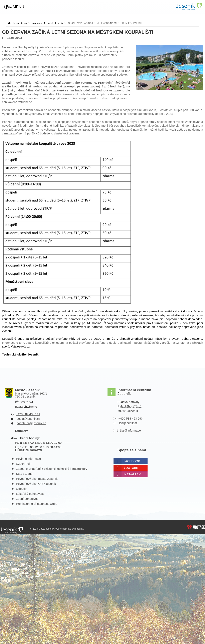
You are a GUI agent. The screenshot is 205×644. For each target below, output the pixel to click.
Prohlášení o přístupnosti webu (37, 504)
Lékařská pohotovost (30, 494)
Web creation (196, 527)
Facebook (132, 461)
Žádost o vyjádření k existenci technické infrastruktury (52, 469)
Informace (37, 23)
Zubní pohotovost (28, 499)
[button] (14, 7)
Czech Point (24, 464)
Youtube (131, 468)
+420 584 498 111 (28, 414)
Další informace (130, 430)
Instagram (132, 474)
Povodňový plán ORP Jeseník (36, 484)
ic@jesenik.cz (128, 423)
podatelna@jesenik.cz (31, 423)
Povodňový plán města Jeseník (37, 479)
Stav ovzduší (25, 474)
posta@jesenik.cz (28, 419)
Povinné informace (28, 459)
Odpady (21, 489)
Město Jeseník (55, 23)
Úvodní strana (189, 7)
